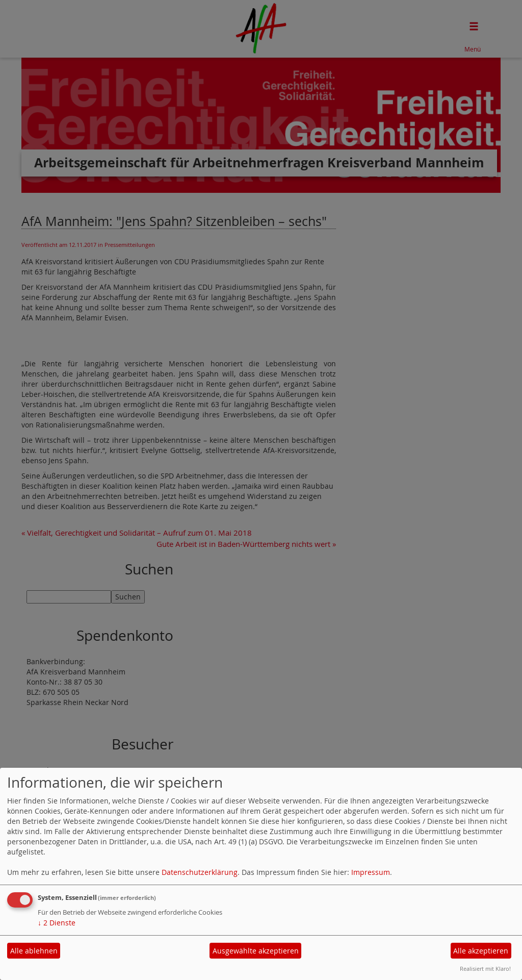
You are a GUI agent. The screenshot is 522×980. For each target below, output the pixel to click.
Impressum (371, 872)
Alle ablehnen (34, 951)
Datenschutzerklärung (200, 872)
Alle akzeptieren (481, 951)
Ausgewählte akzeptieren (256, 951)
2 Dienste (57, 923)
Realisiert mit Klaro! (485, 969)
